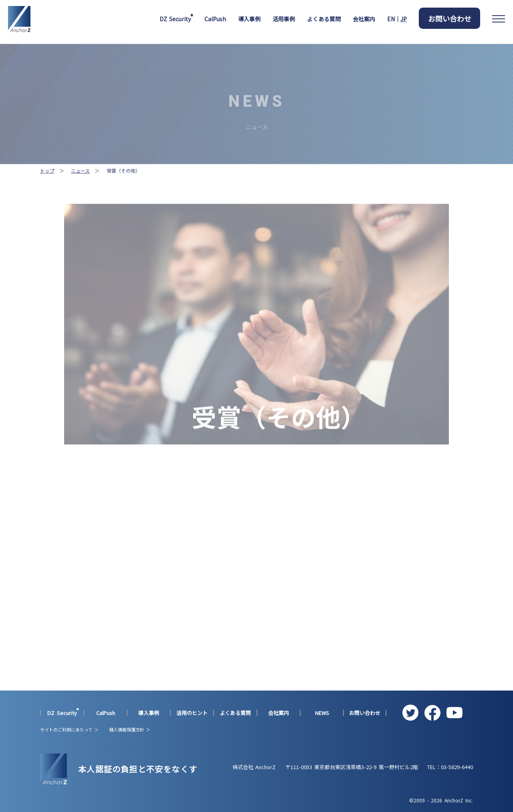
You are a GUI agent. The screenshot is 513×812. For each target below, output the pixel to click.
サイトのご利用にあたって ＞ (69, 729)
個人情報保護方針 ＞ (130, 729)
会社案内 (364, 19)
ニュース (80, 181)
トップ (47, 181)
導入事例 (249, 19)
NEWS (322, 713)
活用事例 (284, 19)
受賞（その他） (123, 181)
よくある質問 (324, 19)
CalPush (215, 19)
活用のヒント (192, 713)
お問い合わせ (450, 18)
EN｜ (397, 19)
